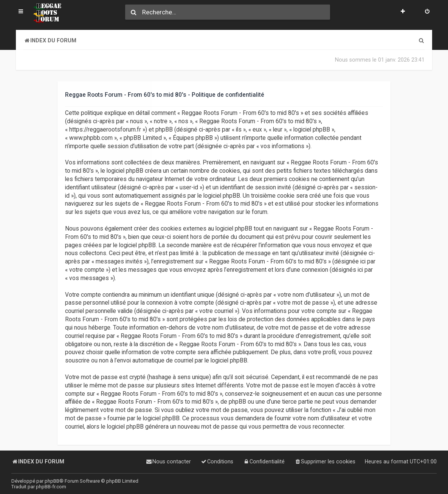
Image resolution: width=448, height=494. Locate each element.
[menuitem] (427, 12)
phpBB (52, 481)
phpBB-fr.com (51, 487)
